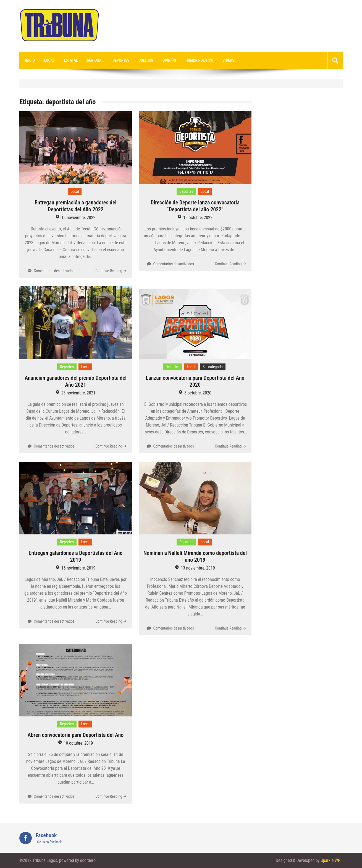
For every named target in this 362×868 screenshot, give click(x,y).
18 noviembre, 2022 (78, 218)
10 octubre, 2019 (78, 743)
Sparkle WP (330, 860)
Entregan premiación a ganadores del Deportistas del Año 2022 (76, 206)
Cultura (146, 60)
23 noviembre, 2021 (78, 393)
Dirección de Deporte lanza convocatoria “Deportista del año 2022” (195, 206)
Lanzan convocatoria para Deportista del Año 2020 (195, 381)
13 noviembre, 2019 (198, 568)
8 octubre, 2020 (198, 393)
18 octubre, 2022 (198, 218)
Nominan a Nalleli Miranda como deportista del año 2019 (195, 556)
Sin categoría (213, 367)
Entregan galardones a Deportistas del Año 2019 (76, 556)
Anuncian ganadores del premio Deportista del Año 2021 (76, 381)
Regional (95, 60)
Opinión (169, 60)
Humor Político (199, 60)
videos (228, 60)
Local (49, 60)
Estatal (71, 60)
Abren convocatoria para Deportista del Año (76, 735)
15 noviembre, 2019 (78, 568)
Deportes (121, 60)
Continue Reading (109, 271)
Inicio (30, 60)
